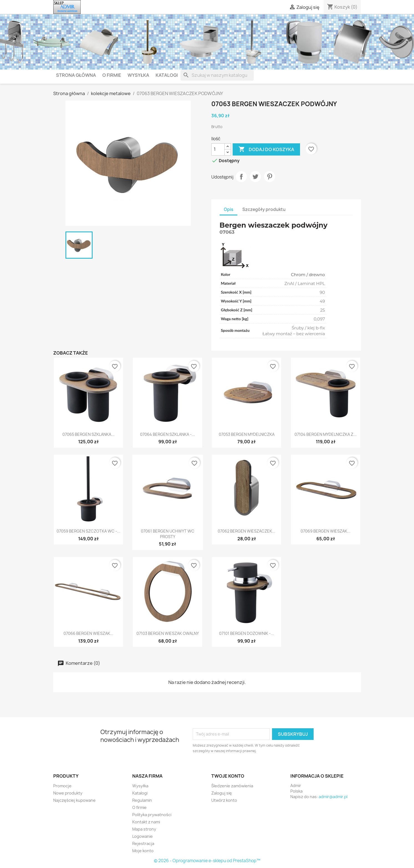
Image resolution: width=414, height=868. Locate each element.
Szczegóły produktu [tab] (264, 209)
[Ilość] (218, 149)
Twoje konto (228, 776)
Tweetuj (255, 177)
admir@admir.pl (333, 797)
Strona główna (76, 75)
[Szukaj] (217, 75)
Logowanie (143, 836)
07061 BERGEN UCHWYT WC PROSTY (168, 534)
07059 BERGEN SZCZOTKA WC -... (88, 531)
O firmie (112, 75)
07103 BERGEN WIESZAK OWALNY (168, 633)
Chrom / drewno (308, 275)
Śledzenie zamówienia (232, 786)
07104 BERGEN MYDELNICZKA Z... (326, 434)
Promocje (62, 786)
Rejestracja (143, 843)
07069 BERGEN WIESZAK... (326, 531)
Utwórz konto (224, 800)
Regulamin (142, 800)
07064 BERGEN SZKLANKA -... (167, 434)
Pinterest (270, 177)
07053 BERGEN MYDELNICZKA (247, 434)
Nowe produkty (68, 793)
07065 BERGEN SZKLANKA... (88, 434)
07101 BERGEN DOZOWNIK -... (247, 633)
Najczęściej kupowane (74, 800)
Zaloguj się (222, 793)
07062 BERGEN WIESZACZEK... (247, 531)
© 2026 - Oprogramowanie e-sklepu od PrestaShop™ (207, 861)
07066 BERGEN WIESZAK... (88, 633)
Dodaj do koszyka (266, 149)
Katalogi (167, 75)
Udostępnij (241, 177)
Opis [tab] (228, 209)
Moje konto (143, 851)
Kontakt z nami (146, 822)
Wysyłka (138, 75)
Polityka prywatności (152, 815)
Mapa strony (144, 829)
